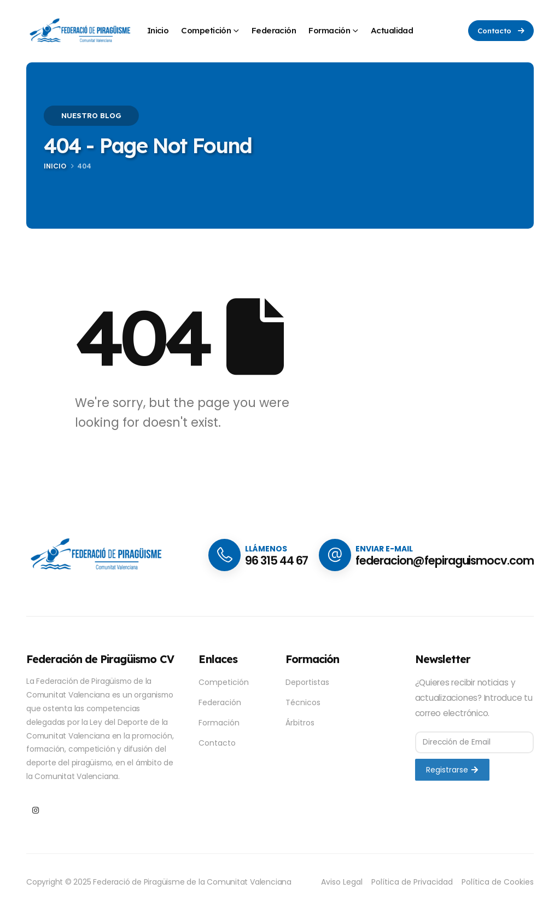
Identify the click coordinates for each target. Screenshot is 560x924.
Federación (274, 30)
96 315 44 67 (276, 560)
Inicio (158, 30)
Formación (329, 30)
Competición (206, 30)
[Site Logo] (81, 31)
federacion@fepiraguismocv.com (445, 560)
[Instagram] (35, 810)
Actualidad (392, 30)
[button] (501, 31)
